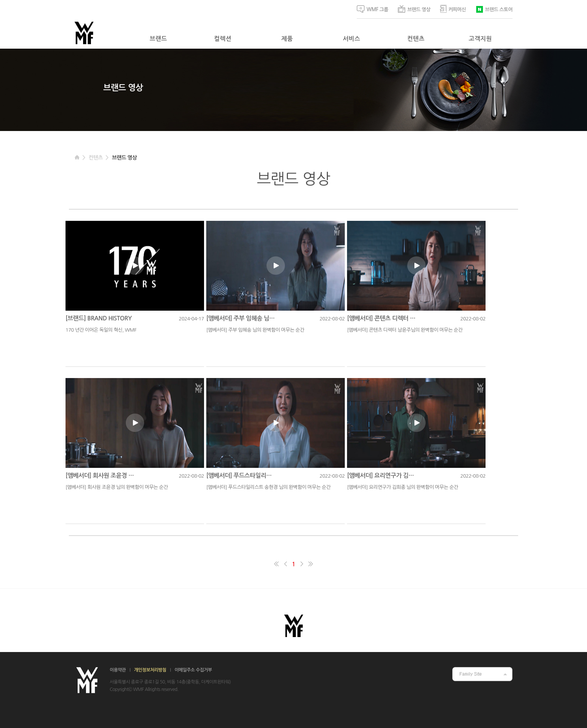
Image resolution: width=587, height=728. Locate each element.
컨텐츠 (416, 39)
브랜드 (158, 39)
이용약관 (118, 670)
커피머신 (453, 9)
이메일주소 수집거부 (193, 670)
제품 (287, 39)
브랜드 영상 (414, 9)
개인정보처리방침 (150, 670)
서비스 (352, 39)
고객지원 (480, 39)
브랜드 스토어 (494, 9)
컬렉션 (223, 39)
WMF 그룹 (372, 9)
